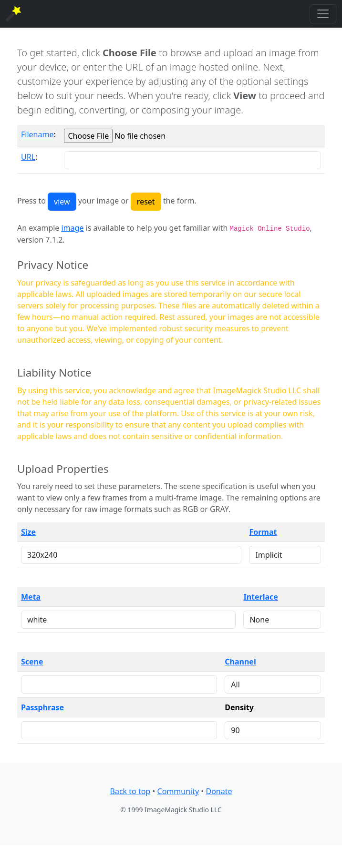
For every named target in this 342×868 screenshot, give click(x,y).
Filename (37, 134)
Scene (32, 662)
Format (263, 532)
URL (28, 157)
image (73, 228)
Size (28, 532)
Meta (31, 597)
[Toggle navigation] (323, 14)
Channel (240, 662)
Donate (219, 791)
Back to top (130, 791)
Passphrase (42, 707)
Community (178, 791)
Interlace (260, 597)
